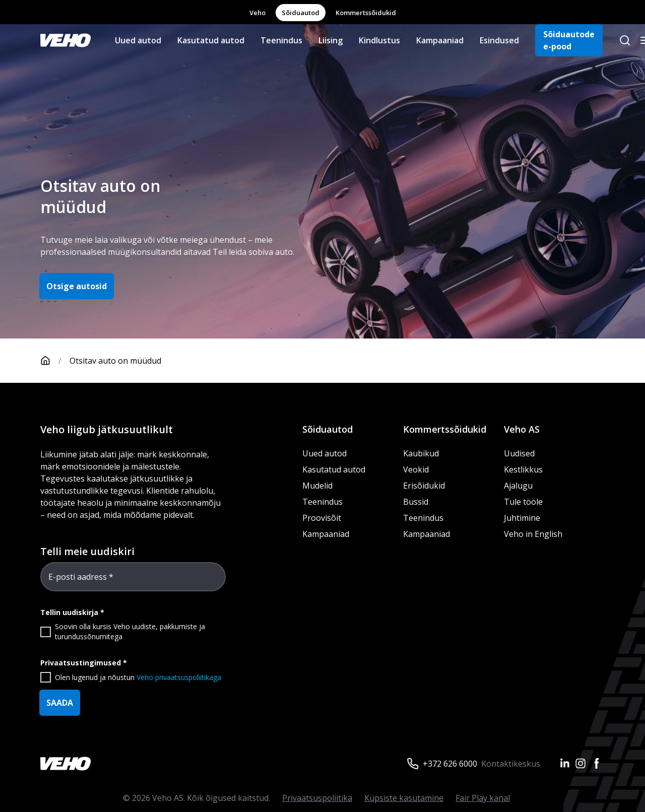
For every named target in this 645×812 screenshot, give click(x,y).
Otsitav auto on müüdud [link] (115, 361)
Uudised (519, 453)
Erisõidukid (424, 486)
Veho (257, 13)
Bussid (416, 502)
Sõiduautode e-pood (569, 40)
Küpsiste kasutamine (404, 798)
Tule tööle (523, 502)
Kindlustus (379, 40)
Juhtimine (523, 518)
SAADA (60, 703)
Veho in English (533, 534)
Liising (331, 40)
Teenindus (281, 40)
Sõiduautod (301, 13)
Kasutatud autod (211, 40)
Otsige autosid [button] (77, 286)
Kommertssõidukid (366, 13)
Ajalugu (518, 486)
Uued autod (138, 40)
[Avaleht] (55, 361)
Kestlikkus (523, 469)
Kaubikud (421, 453)
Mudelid (317, 486)
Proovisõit (322, 518)
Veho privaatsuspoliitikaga (179, 677)
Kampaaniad (440, 40)
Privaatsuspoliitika (317, 798)
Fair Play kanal (483, 798)
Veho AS (522, 429)
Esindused (499, 40)
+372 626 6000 (450, 764)
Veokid (416, 469)
